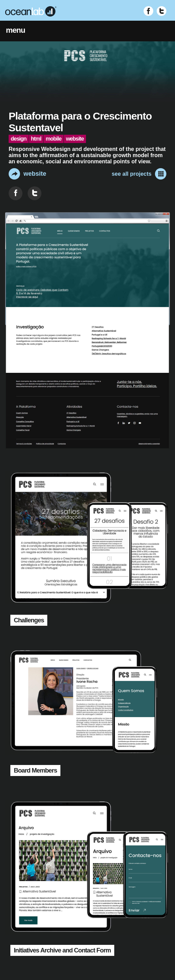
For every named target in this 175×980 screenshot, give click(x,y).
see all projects (139, 174)
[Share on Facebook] (16, 193)
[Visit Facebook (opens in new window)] (148, 11)
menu (16, 30)
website (27, 174)
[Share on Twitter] (35, 193)
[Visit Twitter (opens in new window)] (162, 11)
